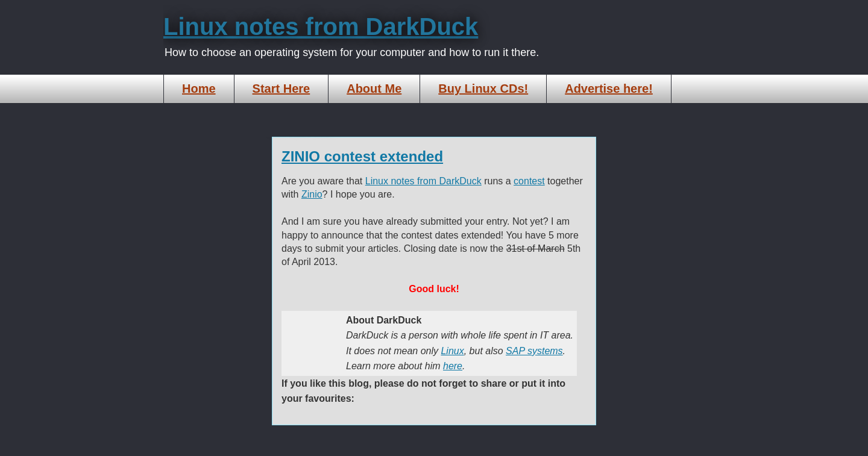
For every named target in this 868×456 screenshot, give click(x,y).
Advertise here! (609, 89)
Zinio (312, 194)
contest (529, 181)
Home (199, 89)
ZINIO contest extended (362, 156)
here (453, 366)
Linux (452, 351)
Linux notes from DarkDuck (321, 27)
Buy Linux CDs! (483, 89)
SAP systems (534, 351)
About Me (374, 89)
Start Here (281, 89)
